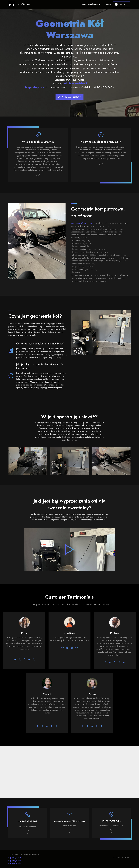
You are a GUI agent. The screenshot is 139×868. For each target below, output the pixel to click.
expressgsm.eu (15, 860)
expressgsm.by (15, 863)
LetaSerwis (24, 4)
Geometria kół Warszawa (82, 223)
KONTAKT (122, 4)
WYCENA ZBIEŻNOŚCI (70, 97)
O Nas (106, 4)
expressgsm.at (15, 857)
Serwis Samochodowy (90, 4)
